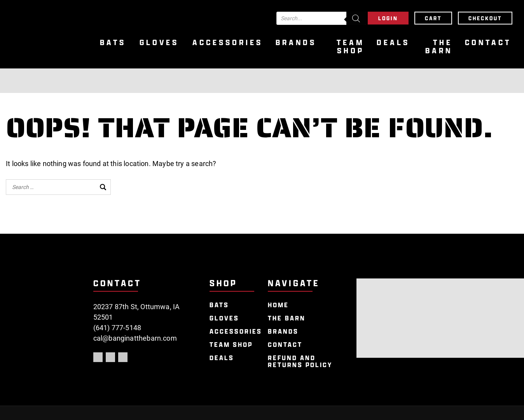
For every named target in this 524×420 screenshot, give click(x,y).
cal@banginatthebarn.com (135, 338)
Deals (393, 43)
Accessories (228, 43)
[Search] (356, 18)
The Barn (439, 47)
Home (278, 305)
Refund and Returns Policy (300, 361)
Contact (488, 43)
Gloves (159, 43)
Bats (113, 43)
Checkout (485, 18)
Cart (433, 18)
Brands (296, 43)
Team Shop (350, 47)
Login (388, 18)
